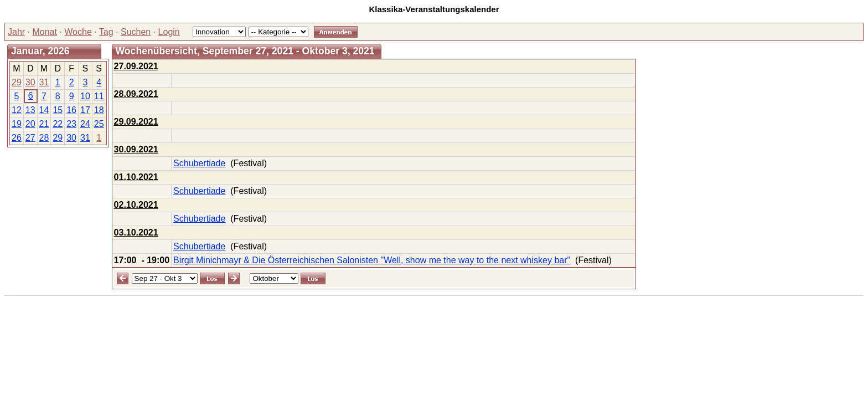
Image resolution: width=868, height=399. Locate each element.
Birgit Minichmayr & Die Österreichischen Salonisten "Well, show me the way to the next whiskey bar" (372, 260)
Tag (106, 32)
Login (169, 32)
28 (44, 138)
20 (30, 124)
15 (58, 110)
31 (44, 82)
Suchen (136, 32)
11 (99, 96)
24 (85, 124)
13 (30, 110)
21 (44, 124)
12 (17, 110)
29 (17, 82)
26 (17, 138)
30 (30, 82)
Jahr (16, 32)
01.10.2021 (136, 177)
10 (85, 96)
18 (99, 110)
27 (30, 138)
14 (44, 110)
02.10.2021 (136, 205)
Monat (44, 32)
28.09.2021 (136, 94)
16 (71, 110)
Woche (78, 32)
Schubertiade (199, 163)
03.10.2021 (136, 232)
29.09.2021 (136, 122)
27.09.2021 (136, 66)
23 (71, 124)
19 (17, 124)
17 (85, 110)
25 (99, 124)
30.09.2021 (136, 149)
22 (58, 124)
